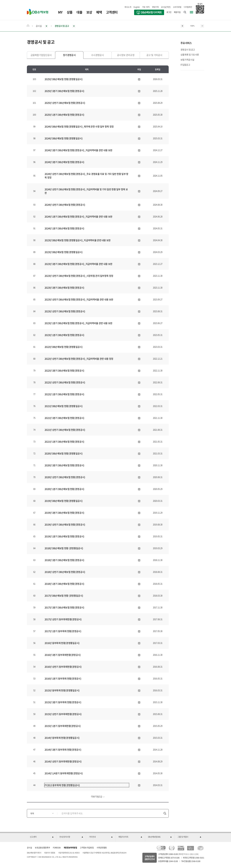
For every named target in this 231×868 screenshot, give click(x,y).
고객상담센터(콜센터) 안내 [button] (150, 858)
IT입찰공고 (185, 65)
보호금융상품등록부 (42, 847)
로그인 (169, 12)
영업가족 (155, 7)
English (137, 7)
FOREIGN (57, 847)
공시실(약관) (166, 7)
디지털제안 (188, 7)
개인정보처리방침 (70, 847)
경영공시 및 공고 (188, 50)
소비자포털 (177, 7)
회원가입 (177, 12)
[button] (42, 837)
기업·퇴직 (146, 7)
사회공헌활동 (102, 847)
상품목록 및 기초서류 (190, 55)
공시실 (29, 847)
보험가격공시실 (187, 60)
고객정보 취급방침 (87, 847)
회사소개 (128, 7)
